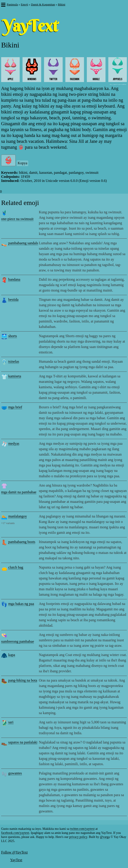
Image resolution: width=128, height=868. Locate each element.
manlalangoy (18, 516)
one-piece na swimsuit (17, 219)
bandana (14, 279)
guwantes (15, 773)
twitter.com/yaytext (82, 829)
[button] (3, 5)
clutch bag (16, 567)
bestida (13, 300)
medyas (14, 443)
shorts (12, 336)
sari (11, 722)
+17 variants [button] (8, 523)
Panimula (12, 4)
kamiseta (15, 376)
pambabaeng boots (22, 542)
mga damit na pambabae (19, 492)
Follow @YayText (14, 852)
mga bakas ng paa (21, 604)
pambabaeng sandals (23, 243)
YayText (16, 860)
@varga (105, 837)
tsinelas (14, 361)
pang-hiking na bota (23, 680)
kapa (12, 655)
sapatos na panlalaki (23, 742)
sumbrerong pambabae (18, 641)
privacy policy (78, 837)
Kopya (23, 163)
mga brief (15, 407)
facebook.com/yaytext (15, 833)
